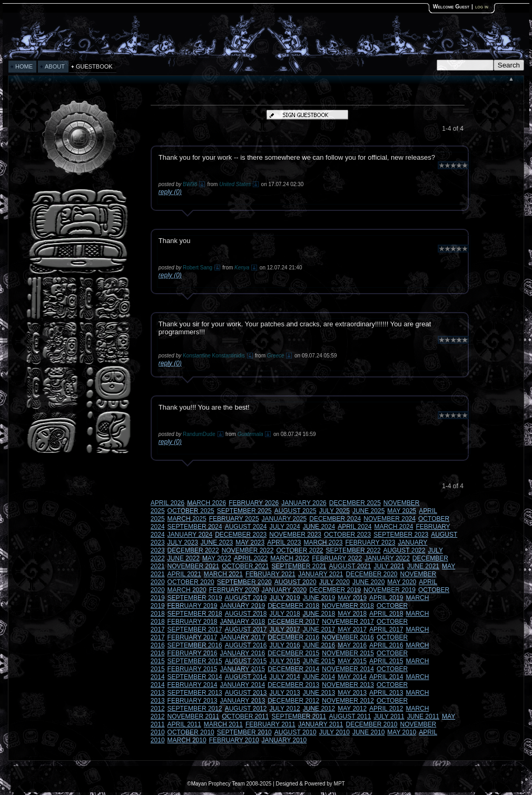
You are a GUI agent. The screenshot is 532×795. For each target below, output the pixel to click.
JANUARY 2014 (243, 685)
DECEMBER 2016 (293, 637)
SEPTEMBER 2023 (401, 535)
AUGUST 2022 (405, 550)
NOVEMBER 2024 (390, 519)
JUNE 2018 (319, 614)
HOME (24, 66)
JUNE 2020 (368, 582)
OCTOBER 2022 (299, 550)
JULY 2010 (334, 732)
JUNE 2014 (319, 677)
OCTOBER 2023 (347, 535)
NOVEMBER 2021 (194, 566)
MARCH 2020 (187, 590)
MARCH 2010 (187, 740)
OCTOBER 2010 (191, 732)
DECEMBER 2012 (293, 701)
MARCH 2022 (290, 558)
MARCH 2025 (187, 519)
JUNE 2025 (368, 511)
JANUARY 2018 (243, 622)
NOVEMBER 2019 (390, 590)
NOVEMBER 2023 (295, 535)
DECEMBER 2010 (372, 724)
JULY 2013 (284, 693)
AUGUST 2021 (350, 566)
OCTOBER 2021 (245, 566)
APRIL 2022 (251, 558)
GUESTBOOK (94, 66)
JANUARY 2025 (284, 519)
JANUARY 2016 (243, 653)
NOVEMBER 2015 (348, 653)
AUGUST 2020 (295, 582)
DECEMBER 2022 (193, 550)
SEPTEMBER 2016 (195, 645)
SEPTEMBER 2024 (195, 527)
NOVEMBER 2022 (248, 550)
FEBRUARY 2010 (234, 740)
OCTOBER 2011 (245, 716)
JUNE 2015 (319, 661)
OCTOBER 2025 (191, 511)
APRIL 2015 (386, 661)
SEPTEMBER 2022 (353, 550)
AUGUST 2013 (246, 693)
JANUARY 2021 (321, 574)
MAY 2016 (352, 645)
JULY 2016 (284, 645)
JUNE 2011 (423, 716)
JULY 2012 (284, 709)
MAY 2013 (352, 693)
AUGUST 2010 (295, 732)
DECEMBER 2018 (293, 606)
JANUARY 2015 (243, 669)
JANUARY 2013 (243, 701)
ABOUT (55, 66)
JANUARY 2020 (284, 590)
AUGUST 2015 (246, 661)
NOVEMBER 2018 (348, 606)
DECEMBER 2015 (293, 653)
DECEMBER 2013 (293, 685)
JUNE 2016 (319, 645)
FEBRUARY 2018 (193, 622)
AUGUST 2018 (246, 614)
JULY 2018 (284, 614)
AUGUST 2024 (246, 527)
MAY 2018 (352, 614)
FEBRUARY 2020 (234, 590)
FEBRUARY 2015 (193, 669)
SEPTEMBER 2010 (244, 732)
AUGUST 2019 (246, 598)
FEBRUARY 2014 (193, 685)
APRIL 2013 (386, 693)
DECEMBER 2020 (372, 574)
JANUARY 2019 (243, 606)
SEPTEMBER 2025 (244, 511)
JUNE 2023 (217, 542)
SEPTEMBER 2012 (195, 709)
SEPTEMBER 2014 (195, 677)
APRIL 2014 (386, 677)
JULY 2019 (284, 598)
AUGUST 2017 (246, 629)
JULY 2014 (284, 677)
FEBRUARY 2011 (270, 724)
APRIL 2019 (386, 598)
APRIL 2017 (386, 629)
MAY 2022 (217, 558)
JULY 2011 (389, 716)
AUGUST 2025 (295, 511)
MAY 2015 (352, 661)
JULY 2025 (334, 511)
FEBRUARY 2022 (337, 558)
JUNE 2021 (423, 566)
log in (482, 7)
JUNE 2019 (319, 598)
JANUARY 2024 (190, 535)
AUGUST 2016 (246, 645)
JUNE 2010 (368, 732)
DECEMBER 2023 (241, 535)
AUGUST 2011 (350, 716)
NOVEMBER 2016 (348, 637)
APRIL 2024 (354, 527)
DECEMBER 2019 (335, 590)
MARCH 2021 (223, 574)
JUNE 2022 (184, 558)
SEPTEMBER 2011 (299, 716)
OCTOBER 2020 (191, 582)
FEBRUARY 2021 (270, 574)
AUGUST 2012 (246, 709)
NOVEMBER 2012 (348, 701)
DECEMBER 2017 (293, 622)
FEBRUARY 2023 (371, 542)
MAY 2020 (402, 582)
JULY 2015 (284, 661)
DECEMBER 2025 (355, 503)
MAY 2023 (250, 542)
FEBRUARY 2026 (254, 503)
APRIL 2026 (168, 503)
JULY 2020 (334, 582)
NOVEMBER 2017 (348, 622)
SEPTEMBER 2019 (195, 598)
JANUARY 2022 (387, 558)
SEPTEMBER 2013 (195, 693)
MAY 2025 (402, 511)
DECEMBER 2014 (293, 669)
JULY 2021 (389, 566)
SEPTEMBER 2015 (195, 661)
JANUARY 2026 (304, 503)
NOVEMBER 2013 (348, 685)
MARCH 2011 (223, 724)
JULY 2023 (183, 542)
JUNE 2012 (319, 709)
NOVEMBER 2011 (194, 716)
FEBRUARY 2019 (193, 606)
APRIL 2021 (184, 574)
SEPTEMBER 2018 (195, 614)
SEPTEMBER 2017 (195, 629)
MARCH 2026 (206, 503)
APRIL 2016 (386, 645)
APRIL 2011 (184, 724)
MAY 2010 (402, 732)
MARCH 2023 (323, 542)
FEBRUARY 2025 (234, 519)
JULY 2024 (284, 527)
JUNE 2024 (319, 527)
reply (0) (170, 192)
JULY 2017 (284, 629)
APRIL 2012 (386, 709)
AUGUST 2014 (246, 677)
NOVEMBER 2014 (348, 669)
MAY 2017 (352, 629)
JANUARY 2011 (321, 724)
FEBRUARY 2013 (193, 701)
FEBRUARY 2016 (193, 653)
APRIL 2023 (284, 542)
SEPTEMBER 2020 (244, 582)
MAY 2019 (352, 598)
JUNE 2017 (319, 629)
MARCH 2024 (393, 527)
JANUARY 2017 (243, 637)
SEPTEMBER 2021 (299, 566)
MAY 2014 (352, 677)
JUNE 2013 (319, 693)
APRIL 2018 (386, 614)
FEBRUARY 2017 (193, 637)
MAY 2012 (352, 709)
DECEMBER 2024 (335, 519)
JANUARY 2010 (284, 740)
